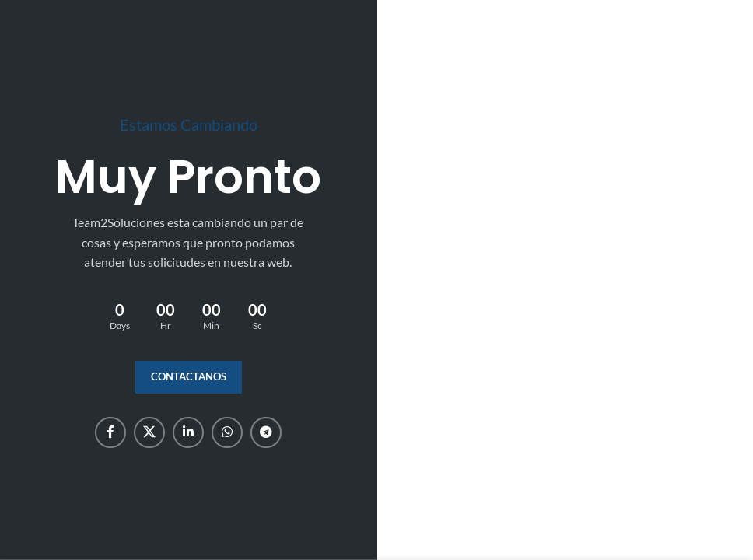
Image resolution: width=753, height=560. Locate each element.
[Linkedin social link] (188, 432)
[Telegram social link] (266, 432)
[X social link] (149, 432)
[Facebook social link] (110, 432)
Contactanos (189, 376)
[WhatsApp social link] (227, 432)
